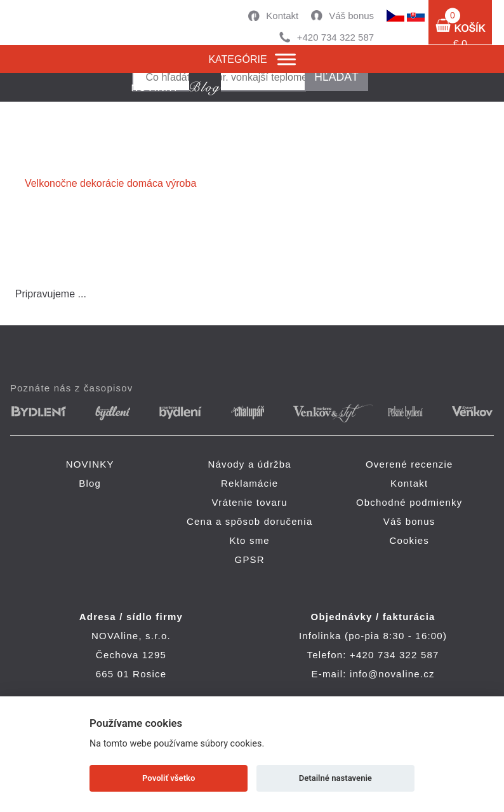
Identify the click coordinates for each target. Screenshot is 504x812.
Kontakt (282, 16)
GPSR (250, 559)
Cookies (409, 540)
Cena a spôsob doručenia (250, 521)
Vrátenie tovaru (250, 502)
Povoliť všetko (169, 778)
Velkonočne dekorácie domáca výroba (110, 183)
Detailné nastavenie (335, 778)
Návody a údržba (249, 464)
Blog (90, 483)
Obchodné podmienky (409, 502)
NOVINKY (90, 464)
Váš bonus (351, 16)
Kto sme (249, 540)
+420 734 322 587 (335, 37)
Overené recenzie (409, 464)
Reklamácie (249, 483)
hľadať (336, 77)
